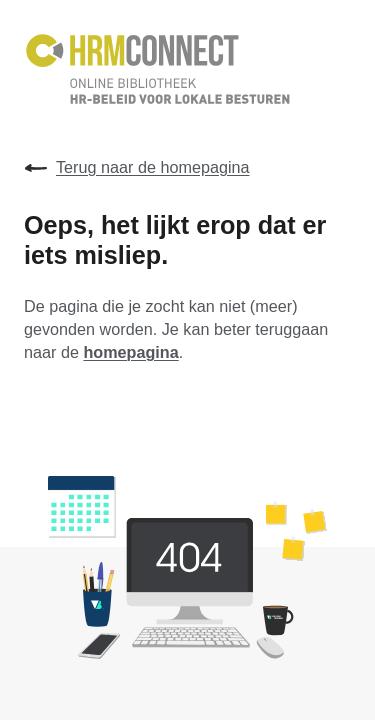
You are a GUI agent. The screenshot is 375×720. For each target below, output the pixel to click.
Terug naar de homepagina (137, 168)
